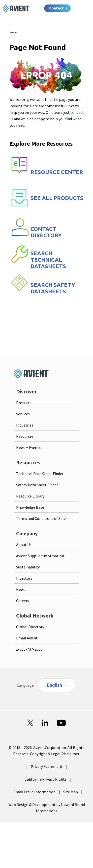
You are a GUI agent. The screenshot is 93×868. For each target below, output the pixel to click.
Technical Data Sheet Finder (40, 474)
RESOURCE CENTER (57, 172)
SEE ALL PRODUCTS (57, 198)
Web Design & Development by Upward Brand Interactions (47, 808)
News (21, 589)
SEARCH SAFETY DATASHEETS (53, 288)
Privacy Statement (47, 766)
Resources (25, 436)
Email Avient (27, 638)
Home (13, 32)
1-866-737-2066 (29, 649)
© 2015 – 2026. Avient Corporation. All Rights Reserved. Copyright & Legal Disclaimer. (46, 751)
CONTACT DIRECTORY (46, 232)
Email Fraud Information (34, 792)
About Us (24, 545)
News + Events (28, 447)
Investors (24, 578)
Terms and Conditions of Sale (41, 518)
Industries (25, 425)
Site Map (71, 792)
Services (23, 414)
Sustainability (28, 567)
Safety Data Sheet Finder (37, 485)
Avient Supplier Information (40, 556)
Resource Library (30, 496)
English (54, 685)
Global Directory (30, 627)
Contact (56, 8)
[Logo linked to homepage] (16, 8)
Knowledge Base (30, 507)
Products (24, 403)
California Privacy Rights (46, 779)
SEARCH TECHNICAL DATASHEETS (48, 260)
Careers (23, 601)
